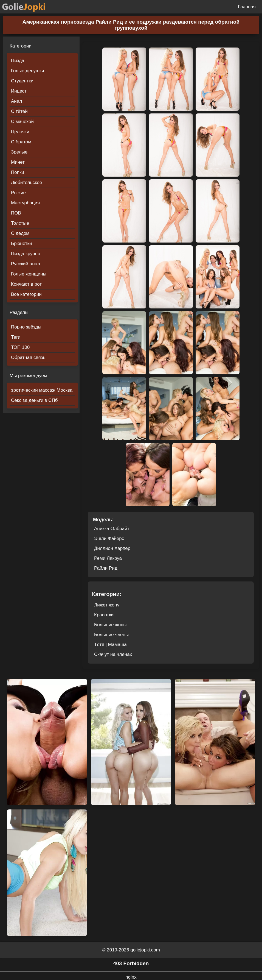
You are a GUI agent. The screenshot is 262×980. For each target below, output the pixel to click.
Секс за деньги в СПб (34, 400)
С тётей (19, 111)
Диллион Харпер (112, 548)
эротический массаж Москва (42, 390)
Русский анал (26, 264)
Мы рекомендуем (28, 376)
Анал (16, 101)
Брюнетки (21, 243)
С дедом (20, 233)
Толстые (20, 223)
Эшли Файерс (109, 538)
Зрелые (19, 152)
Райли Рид (106, 568)
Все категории (26, 294)
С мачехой (22, 122)
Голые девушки (28, 71)
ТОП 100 (20, 347)
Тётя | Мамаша (110, 644)
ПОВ (16, 213)
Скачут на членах (113, 654)
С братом (21, 142)
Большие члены (111, 635)
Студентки (22, 81)
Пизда (18, 61)
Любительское (26, 183)
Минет (18, 162)
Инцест (19, 91)
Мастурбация (25, 203)
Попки (18, 172)
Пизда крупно (26, 254)
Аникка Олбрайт (112, 529)
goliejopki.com (145, 950)
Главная (247, 7)
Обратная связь (28, 357)
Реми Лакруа (108, 558)
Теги (16, 337)
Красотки (104, 615)
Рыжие (18, 193)
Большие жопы (110, 625)
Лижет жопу (107, 605)
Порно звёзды (26, 327)
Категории (21, 46)
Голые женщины (29, 274)
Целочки (20, 132)
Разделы (19, 312)
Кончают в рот (26, 284)
